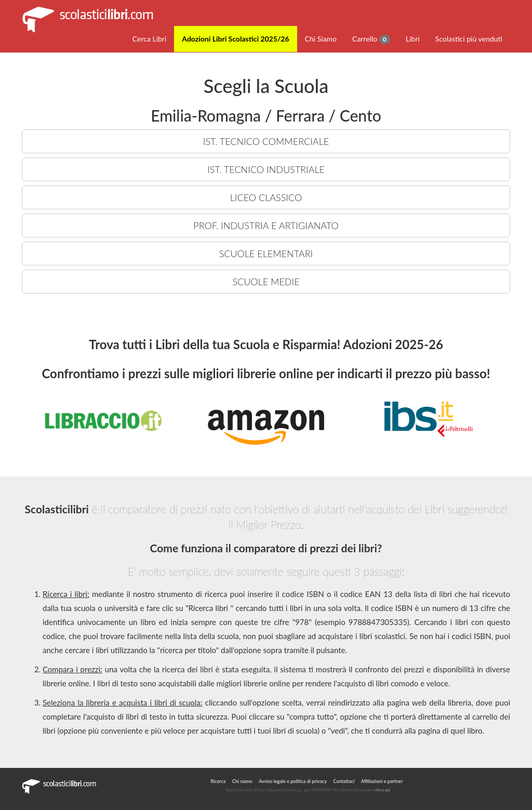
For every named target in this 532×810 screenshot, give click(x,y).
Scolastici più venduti (469, 39)
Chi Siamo (321, 39)
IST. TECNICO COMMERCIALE (266, 141)
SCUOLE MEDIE (266, 282)
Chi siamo (242, 781)
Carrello (371, 39)
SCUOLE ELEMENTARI (266, 254)
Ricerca (218, 781)
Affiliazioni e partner (382, 781)
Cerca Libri (150, 39)
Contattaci (344, 781)
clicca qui (382, 790)
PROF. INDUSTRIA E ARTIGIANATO (266, 225)
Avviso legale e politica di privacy (293, 781)
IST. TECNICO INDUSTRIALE (266, 169)
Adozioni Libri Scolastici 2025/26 (235, 39)
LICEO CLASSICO (266, 197)
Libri (413, 39)
